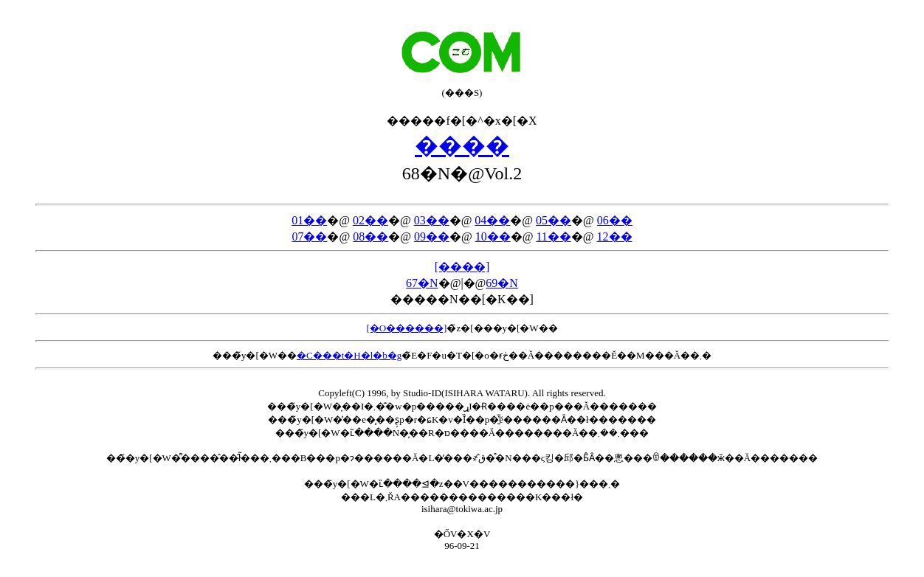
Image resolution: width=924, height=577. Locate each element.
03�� (432, 220)
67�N (422, 283)
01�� (309, 220)
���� (462, 145)
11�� (553, 236)
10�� (493, 236)
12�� (615, 236)
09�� (432, 236)
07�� (309, 236)
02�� (370, 220)
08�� (370, 236)
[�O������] (406, 328)
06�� (615, 220)
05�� (554, 220)
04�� (492, 220)
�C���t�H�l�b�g (349, 355)
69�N (502, 283)
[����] (462, 267)
